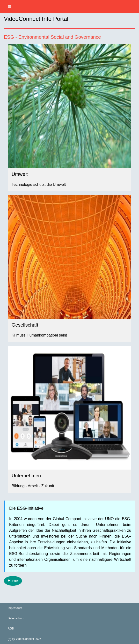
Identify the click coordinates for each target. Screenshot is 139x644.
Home (13, 581)
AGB (11, 629)
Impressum (15, 608)
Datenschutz (16, 618)
